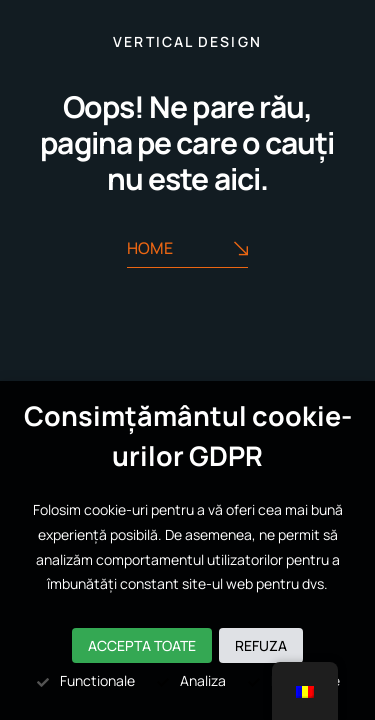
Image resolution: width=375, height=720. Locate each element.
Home (187, 248)
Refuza (261, 645)
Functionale (85, 680)
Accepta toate (142, 645)
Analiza (190, 680)
